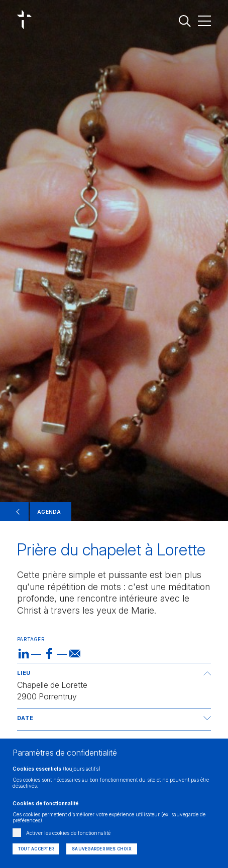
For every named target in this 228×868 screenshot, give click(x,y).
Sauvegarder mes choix (102, 849)
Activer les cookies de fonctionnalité (68, 833)
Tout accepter (36, 849)
